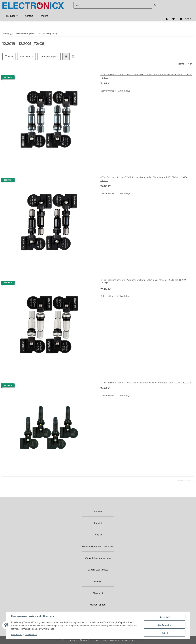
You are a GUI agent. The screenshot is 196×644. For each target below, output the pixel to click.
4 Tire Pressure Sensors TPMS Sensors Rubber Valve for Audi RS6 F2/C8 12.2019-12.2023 (146, 383)
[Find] (113, 5)
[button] (167, 19)
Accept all (165, 617)
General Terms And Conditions (98, 546)
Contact (29, 16)
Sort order (25, 56)
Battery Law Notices (98, 570)
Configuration (165, 625)
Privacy (98, 535)
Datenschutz (31, 635)
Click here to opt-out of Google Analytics (78, 640)
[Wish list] (173, 19)
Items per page (48, 56)
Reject (165, 633)
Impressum (17, 635)
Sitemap (98, 581)
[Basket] (185, 19)
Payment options (98, 605)
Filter (9, 56)
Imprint (44, 16)
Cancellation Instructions (98, 558)
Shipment (98, 593)
